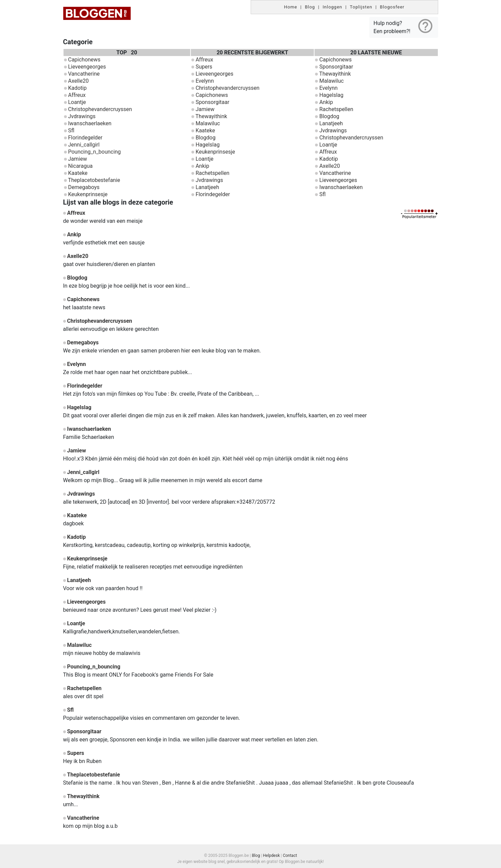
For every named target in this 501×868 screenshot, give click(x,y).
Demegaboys (84, 187)
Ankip (202, 166)
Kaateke (78, 173)
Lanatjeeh (207, 187)
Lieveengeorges (87, 67)
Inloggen (332, 7)
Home (291, 7)
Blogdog (206, 138)
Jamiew (77, 159)
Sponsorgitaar (212, 102)
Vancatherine (84, 74)
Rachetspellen (212, 173)
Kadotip (77, 88)
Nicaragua (80, 166)
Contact (290, 856)
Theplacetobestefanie (94, 180)
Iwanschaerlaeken (90, 123)
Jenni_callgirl (84, 145)
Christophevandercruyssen (100, 109)
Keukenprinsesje (88, 194)
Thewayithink (211, 116)
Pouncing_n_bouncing (94, 152)
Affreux (77, 95)
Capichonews (84, 60)
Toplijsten (361, 7)
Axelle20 (78, 81)
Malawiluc (208, 123)
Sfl (71, 130)
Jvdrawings (82, 116)
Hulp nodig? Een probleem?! (404, 26)
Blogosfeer (392, 7)
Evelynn (205, 81)
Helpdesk (271, 856)
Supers (204, 67)
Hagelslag (208, 145)
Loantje (77, 102)
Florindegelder (85, 138)
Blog (310, 7)
